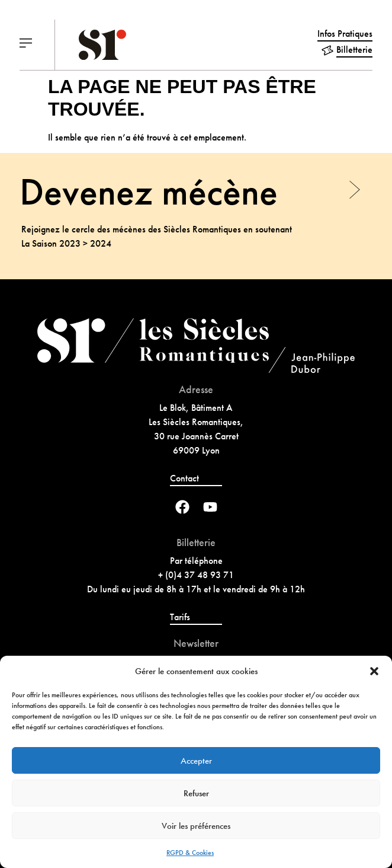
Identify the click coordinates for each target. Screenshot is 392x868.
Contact (184, 478)
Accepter (196, 761)
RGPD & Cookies (190, 853)
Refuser (196, 793)
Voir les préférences (196, 826)
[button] (374, 671)
